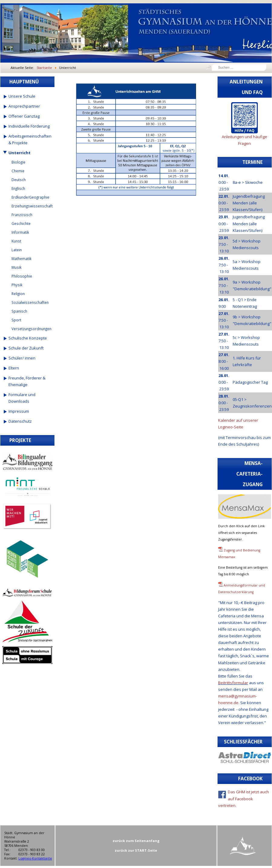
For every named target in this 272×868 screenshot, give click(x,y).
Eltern (14, 368)
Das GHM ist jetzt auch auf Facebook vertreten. (244, 798)
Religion (18, 294)
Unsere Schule (22, 96)
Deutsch (19, 180)
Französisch (22, 215)
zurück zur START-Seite (136, 850)
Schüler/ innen (22, 358)
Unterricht (20, 153)
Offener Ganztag (24, 116)
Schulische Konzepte (28, 338)
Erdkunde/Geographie (30, 197)
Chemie (18, 171)
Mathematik (21, 258)
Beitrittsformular (233, 683)
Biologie (18, 162)
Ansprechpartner (24, 106)
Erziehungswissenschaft (32, 206)
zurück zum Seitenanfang (136, 841)
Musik (16, 267)
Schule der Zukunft (26, 348)
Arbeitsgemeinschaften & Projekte (30, 139)
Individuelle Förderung (29, 126)
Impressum (19, 411)
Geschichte (21, 223)
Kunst (16, 241)
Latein (17, 250)
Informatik (20, 232)
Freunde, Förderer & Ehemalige (27, 381)
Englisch (18, 188)
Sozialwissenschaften (30, 302)
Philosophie (22, 276)
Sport (16, 320)
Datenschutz (20, 421)
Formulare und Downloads (22, 398)
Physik (17, 285)
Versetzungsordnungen (31, 329)
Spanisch (19, 311)
